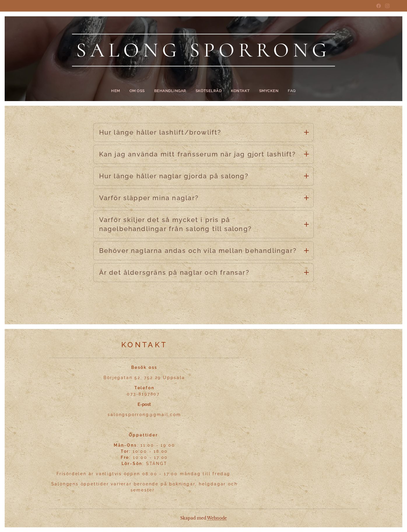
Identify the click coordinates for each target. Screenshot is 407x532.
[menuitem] (122, 91)
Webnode (217, 518)
